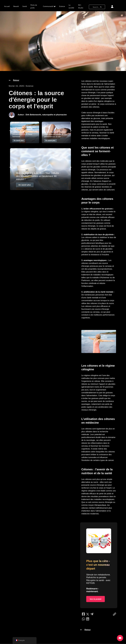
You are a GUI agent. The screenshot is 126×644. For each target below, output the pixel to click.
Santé (25, 6)
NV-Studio (81, 6)
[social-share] (83, 614)
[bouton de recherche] (101, 7)
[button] (10, 131)
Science (62, 6)
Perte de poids (34, 6)
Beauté (16, 6)
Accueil (7, 6)
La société (71, 6)
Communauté (49, 6)
